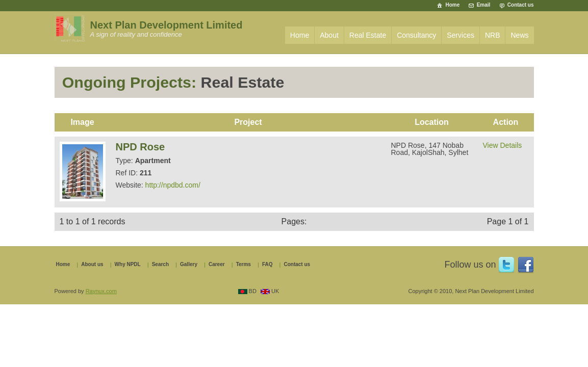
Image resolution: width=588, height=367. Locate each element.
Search (160, 265)
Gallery (189, 265)
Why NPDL (128, 265)
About (329, 35)
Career (217, 265)
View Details (503, 145)
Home (452, 5)
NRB (493, 35)
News (519, 35)
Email (484, 5)
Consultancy (416, 35)
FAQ (267, 265)
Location (432, 122)
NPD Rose (140, 147)
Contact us (521, 5)
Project (248, 122)
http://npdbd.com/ (173, 185)
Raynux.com (101, 291)
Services (461, 35)
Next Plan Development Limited (167, 25)
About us (92, 265)
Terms (244, 265)
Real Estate (368, 35)
